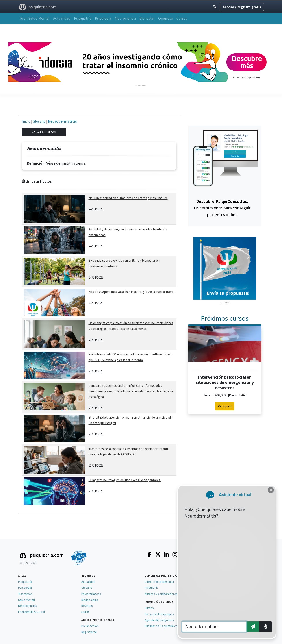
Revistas (87, 606)
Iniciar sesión (90, 626)
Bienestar (147, 18)
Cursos (182, 18)
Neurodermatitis (62, 121)
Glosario (39, 121)
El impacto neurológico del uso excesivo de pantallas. (125, 480)
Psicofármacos (91, 594)
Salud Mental (26, 600)
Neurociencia (125, 18)
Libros (85, 612)
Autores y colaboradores (161, 594)
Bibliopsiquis (90, 600)
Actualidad (62, 18)
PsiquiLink (151, 588)
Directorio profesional (159, 582)
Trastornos (25, 594)
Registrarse (89, 632)
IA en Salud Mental (35, 18)
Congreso (166, 18)
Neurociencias (28, 606)
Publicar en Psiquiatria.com (162, 626)
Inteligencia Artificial (31, 612)
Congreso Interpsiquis (159, 614)
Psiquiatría (83, 18)
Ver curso (225, 406)
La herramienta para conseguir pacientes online (222, 208)
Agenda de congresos (159, 620)
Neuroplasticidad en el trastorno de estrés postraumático (128, 198)
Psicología (103, 18)
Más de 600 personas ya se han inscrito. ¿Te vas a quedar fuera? (132, 292)
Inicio (26, 121)
